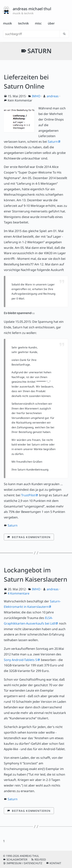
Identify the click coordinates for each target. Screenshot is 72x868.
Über (51, 23)
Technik (23, 23)
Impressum (14, 863)
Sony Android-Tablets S (20, 660)
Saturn (53, 142)
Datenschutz (33, 863)
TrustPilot (28, 495)
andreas (53, 96)
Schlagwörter (17, 859)
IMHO (36, 96)
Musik (7, 23)
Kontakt (55, 863)
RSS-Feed (40, 859)
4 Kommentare (19, 593)
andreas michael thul (32, 9)
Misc (38, 23)
